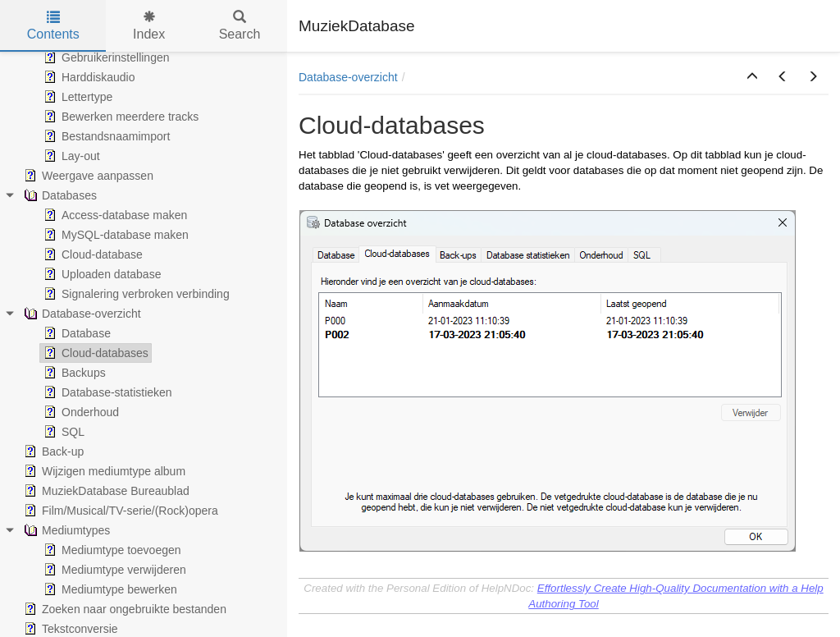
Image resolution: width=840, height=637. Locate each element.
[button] (752, 77)
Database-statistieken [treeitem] (106, 392)
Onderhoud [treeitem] (80, 412)
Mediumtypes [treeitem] (65, 530)
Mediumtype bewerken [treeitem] (109, 589)
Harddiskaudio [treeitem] (88, 77)
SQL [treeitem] (62, 432)
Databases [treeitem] (59, 195)
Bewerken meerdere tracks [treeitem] (119, 117)
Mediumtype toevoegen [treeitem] (111, 550)
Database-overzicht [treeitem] (81, 314)
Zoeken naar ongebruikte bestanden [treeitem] (123, 609)
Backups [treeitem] (73, 373)
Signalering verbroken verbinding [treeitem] (135, 294)
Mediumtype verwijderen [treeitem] (113, 570)
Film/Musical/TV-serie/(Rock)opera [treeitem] (119, 511)
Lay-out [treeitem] (70, 156)
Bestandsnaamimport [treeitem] (105, 136)
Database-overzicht (348, 77)
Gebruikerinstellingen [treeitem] (105, 57)
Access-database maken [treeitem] (114, 215)
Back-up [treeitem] (52, 451)
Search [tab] (240, 26)
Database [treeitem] (75, 333)
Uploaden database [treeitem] (100, 274)
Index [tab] (149, 26)
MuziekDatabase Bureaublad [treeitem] (105, 491)
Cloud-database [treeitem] (91, 254)
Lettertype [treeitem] (76, 97)
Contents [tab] (53, 26)
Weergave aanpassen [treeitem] (87, 176)
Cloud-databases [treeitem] (94, 353)
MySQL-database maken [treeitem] (114, 235)
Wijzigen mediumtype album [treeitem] (103, 471)
